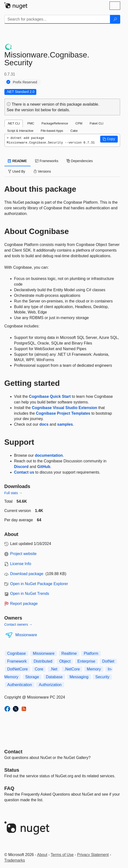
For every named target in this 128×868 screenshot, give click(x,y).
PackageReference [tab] (55, 123)
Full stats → (13, 493)
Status (12, 770)
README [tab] (18, 161)
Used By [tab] (17, 171)
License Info (21, 564)
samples (65, 424)
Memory (94, 669)
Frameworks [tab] (47, 161)
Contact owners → (18, 624)
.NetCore (72, 669)
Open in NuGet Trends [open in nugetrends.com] (30, 594)
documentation (49, 455)
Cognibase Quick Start (50, 396)
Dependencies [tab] (80, 161)
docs (44, 424)
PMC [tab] (31, 123)
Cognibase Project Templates (63, 413)
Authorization (50, 685)
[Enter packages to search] (57, 19)
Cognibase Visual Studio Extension (64, 408)
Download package (27, 574)
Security (102, 677)
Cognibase (17, 653)
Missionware (26, 635)
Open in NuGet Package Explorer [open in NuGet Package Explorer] (39, 584)
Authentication (20, 685)
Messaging (79, 677)
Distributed (43, 661)
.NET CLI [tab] (14, 123)
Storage (32, 677)
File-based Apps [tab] (52, 131)
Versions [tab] (42, 171)
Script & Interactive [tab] (20, 131)
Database (54, 677)
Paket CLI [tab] (97, 123)
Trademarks (15, 860)
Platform (91, 653)
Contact (13, 752)
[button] (109, 139)
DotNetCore (18, 669)
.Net (54, 669)
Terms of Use (62, 855)
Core (39, 669)
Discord (21, 467)
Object (65, 661)
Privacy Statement (93, 855)
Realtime (69, 653)
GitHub (44, 467)
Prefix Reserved (25, 82)
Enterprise (86, 661)
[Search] (115, 19)
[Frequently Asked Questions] (9, 788)
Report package (24, 604)
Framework (17, 661)
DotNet (108, 661)
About (42, 855)
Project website (24, 554)
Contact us (24, 472)
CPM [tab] (79, 123)
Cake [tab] (74, 131)
